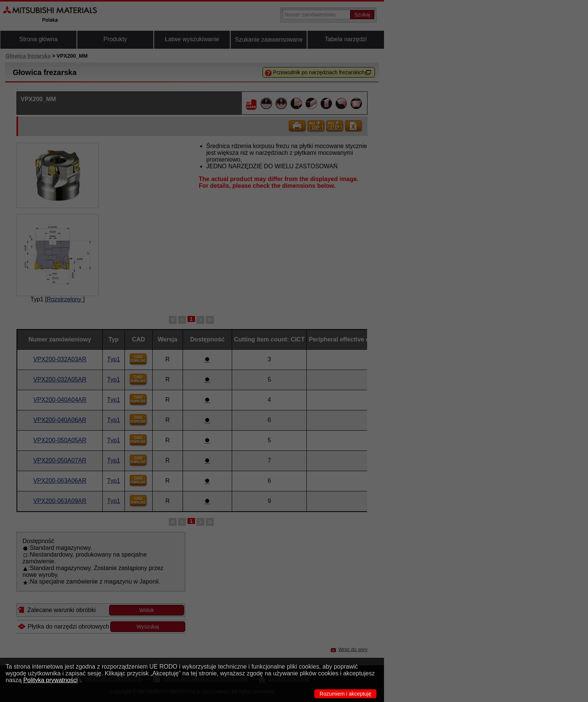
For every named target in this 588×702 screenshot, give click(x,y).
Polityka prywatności (50, 680)
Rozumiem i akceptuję (345, 694)
